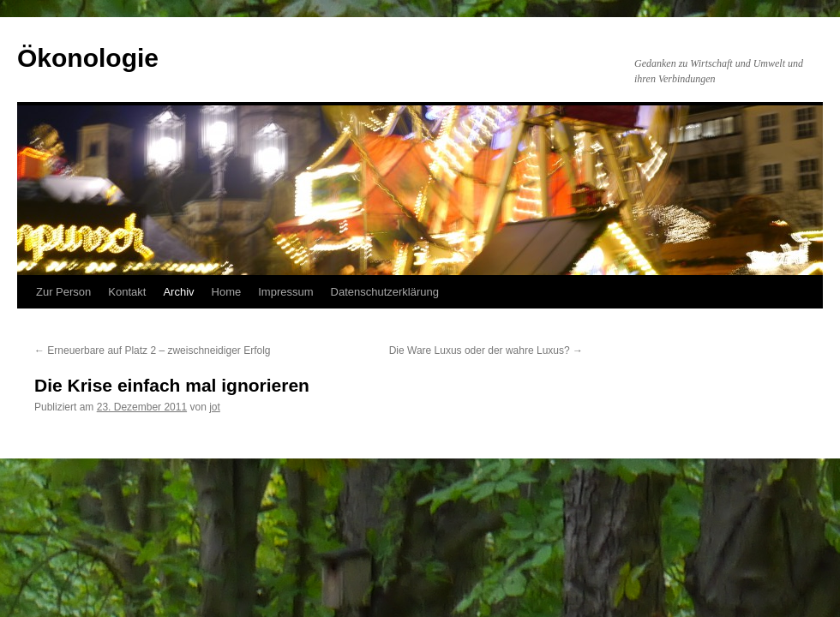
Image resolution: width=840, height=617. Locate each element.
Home (227, 292)
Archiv (178, 292)
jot (215, 407)
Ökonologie (88, 58)
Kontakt (127, 292)
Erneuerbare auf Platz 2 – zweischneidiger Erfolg (152, 350)
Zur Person (63, 292)
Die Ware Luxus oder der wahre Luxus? (486, 350)
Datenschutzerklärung (385, 292)
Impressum (285, 292)
